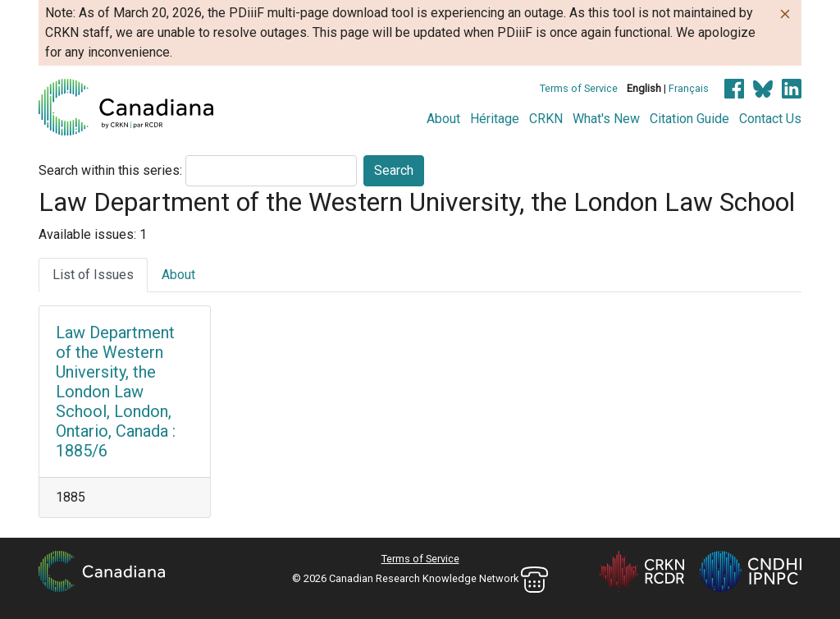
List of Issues (93, 275)
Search (394, 170)
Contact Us (770, 119)
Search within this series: (110, 170)
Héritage (495, 119)
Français (689, 88)
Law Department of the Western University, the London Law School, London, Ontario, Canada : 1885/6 (116, 392)
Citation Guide (689, 119)
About (443, 119)
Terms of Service (579, 88)
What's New (606, 119)
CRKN (546, 119)
